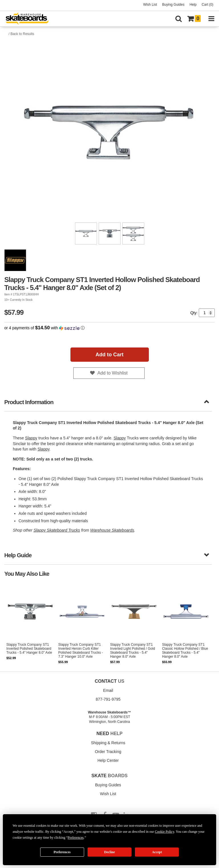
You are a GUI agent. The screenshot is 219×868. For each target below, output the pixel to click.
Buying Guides (173, 5)
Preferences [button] (76, 838)
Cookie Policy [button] (165, 832)
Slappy (31, 438)
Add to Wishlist (113, 373)
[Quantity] (207, 313)
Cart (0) (207, 5)
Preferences (62, 852)
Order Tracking (108, 752)
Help (193, 5)
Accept (157, 852)
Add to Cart (109, 355)
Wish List (150, 5)
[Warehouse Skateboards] (30, 19)
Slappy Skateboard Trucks (57, 530)
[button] (109, 328)
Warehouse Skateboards (112, 530)
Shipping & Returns (108, 743)
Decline (109, 852)
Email (108, 690)
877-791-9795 (108, 699)
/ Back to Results (21, 34)
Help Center (108, 760)
